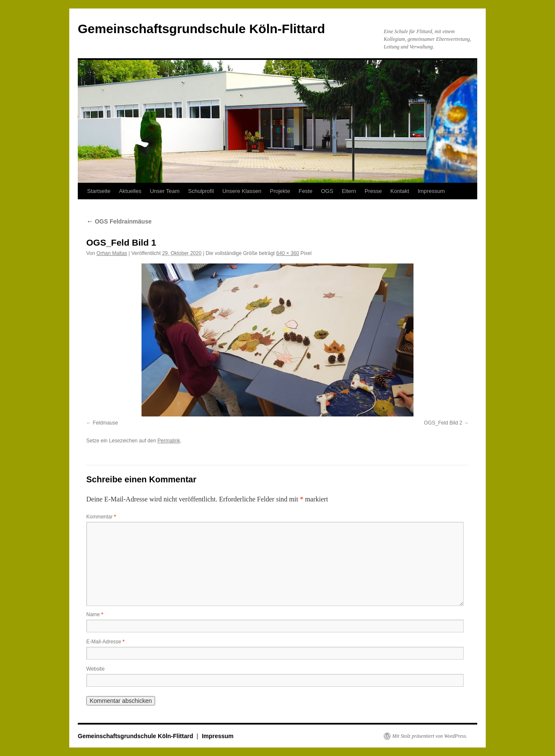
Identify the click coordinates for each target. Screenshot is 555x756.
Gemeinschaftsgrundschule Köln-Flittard (201, 29)
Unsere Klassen (242, 191)
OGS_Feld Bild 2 (443, 423)
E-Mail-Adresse (105, 642)
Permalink (168, 441)
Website (95, 669)
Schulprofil (201, 191)
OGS (327, 191)
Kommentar (101, 517)
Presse (373, 191)
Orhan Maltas (112, 253)
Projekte (280, 191)
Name (95, 614)
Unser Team (165, 191)
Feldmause (105, 423)
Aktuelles (130, 191)
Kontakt (400, 191)
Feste (306, 191)
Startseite (99, 191)
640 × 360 (288, 253)
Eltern (349, 191)
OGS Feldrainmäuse (119, 221)
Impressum (431, 191)
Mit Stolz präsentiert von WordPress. (430, 736)
